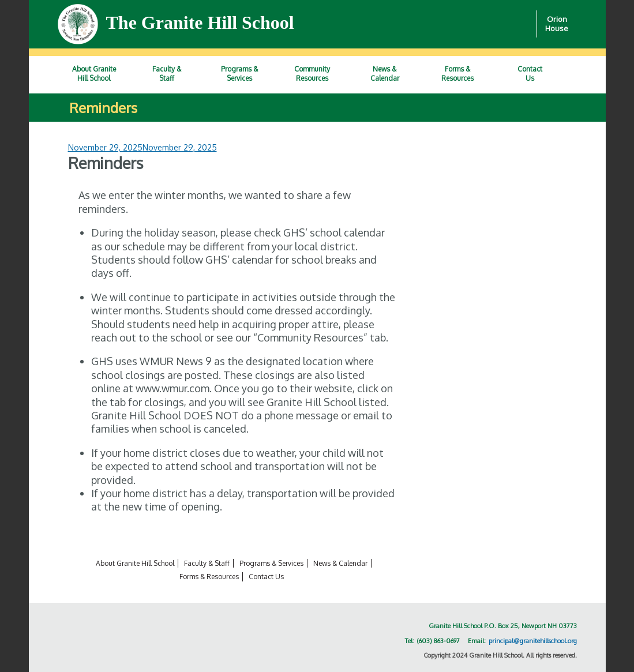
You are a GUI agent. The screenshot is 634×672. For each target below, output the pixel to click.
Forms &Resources (457, 74)
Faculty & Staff (207, 563)
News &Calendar (385, 74)
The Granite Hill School (200, 22)
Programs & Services (271, 563)
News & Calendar (340, 563)
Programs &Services (239, 74)
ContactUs (530, 74)
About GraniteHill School (94, 74)
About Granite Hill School (135, 563)
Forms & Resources (209, 577)
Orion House (557, 24)
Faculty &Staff (167, 74)
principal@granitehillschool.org (533, 641)
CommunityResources (312, 74)
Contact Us (266, 577)
